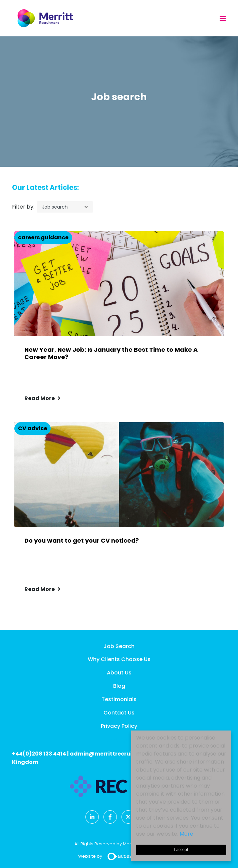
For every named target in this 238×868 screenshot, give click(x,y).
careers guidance (43, 237)
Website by (119, 856)
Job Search (119, 646)
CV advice (33, 428)
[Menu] (223, 18)
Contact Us (119, 713)
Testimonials (119, 699)
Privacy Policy (119, 726)
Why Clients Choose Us (119, 659)
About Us (119, 673)
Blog (119, 686)
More (186, 834)
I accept (181, 849)
